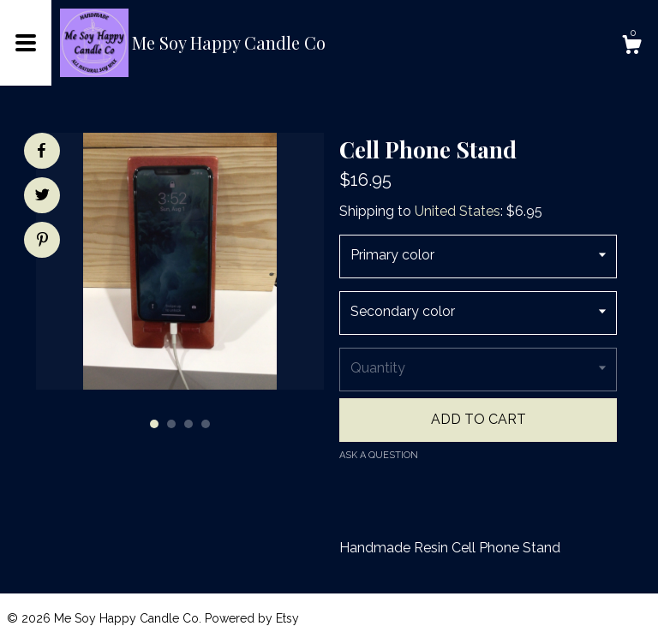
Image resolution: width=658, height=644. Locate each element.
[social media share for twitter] (42, 197)
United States (458, 211)
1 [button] (154, 424)
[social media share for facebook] (41, 151)
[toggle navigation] (26, 43)
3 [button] (188, 424)
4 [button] (206, 424)
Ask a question (379, 455)
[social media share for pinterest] (42, 241)
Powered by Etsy (252, 618)
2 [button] (171, 424)
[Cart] (631, 47)
